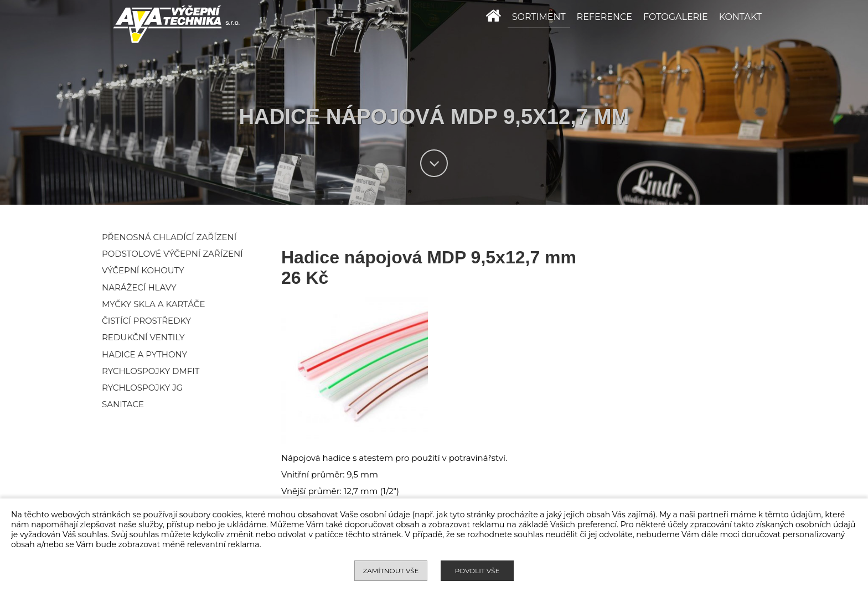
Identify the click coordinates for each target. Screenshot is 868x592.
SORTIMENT (539, 17)
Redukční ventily (143, 337)
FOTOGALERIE (676, 17)
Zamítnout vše (391, 571)
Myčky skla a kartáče (154, 304)
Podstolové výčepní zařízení (172, 254)
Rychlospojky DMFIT (151, 371)
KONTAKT (740, 17)
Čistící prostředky (146, 321)
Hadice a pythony (144, 354)
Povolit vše (477, 571)
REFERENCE (604, 17)
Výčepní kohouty (143, 270)
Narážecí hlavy (139, 287)
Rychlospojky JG (142, 388)
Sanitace (123, 404)
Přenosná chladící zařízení (169, 237)
